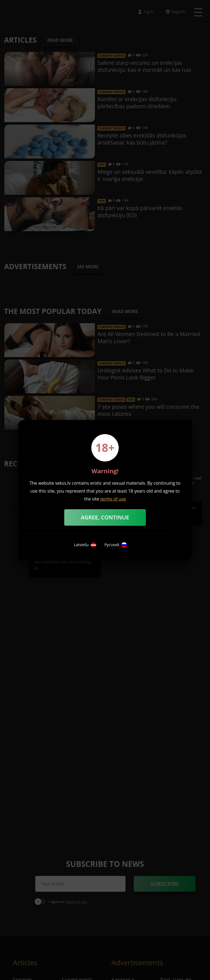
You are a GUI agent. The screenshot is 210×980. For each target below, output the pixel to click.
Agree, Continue (105, 517)
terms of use (113, 499)
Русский (116, 545)
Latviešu (85, 545)
